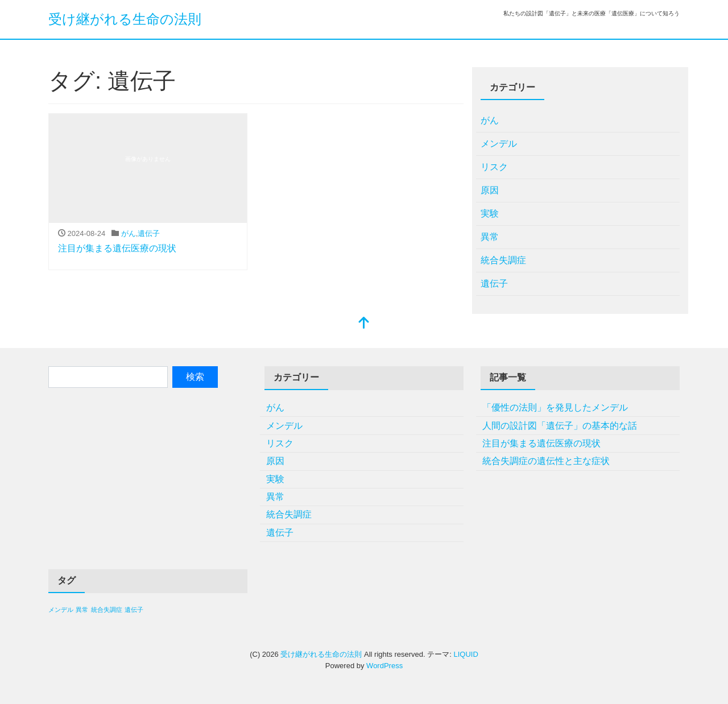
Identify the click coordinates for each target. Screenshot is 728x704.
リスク (494, 167)
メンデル (499, 144)
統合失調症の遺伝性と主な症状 (546, 461)
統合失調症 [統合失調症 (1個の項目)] (107, 610)
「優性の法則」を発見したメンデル (555, 407)
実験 (490, 214)
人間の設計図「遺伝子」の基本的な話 (560, 426)
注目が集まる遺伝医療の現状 (117, 248)
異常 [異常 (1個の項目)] (82, 610)
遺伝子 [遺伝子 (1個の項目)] (134, 610)
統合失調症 (503, 260)
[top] (364, 324)
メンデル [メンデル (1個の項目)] (61, 610)
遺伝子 (149, 233)
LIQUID (466, 654)
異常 (490, 237)
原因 (490, 190)
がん (129, 233)
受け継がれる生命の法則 (125, 19)
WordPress (384, 666)
